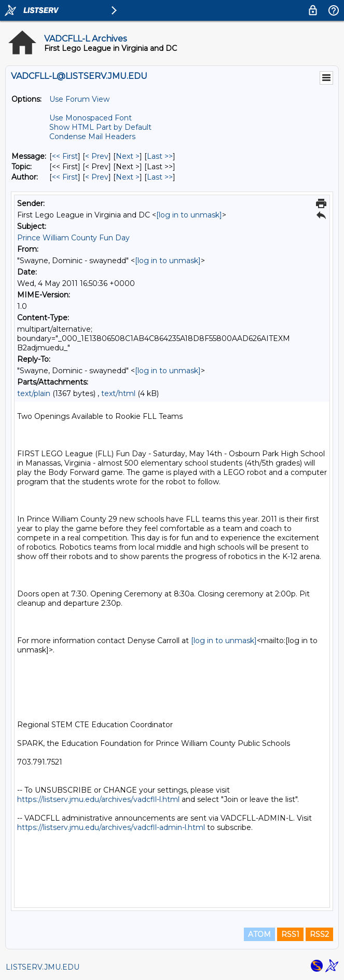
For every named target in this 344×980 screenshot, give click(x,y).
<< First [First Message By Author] (65, 177)
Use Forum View (79, 99)
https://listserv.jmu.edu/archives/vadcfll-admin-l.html (111, 827)
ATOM (259, 934)
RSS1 (290, 934)
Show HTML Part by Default (100, 127)
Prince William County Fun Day (73, 238)
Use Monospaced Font (91, 118)
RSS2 (319, 934)
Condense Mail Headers (92, 137)
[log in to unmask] (189, 215)
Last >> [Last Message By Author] (160, 177)
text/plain (34, 393)
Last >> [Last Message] (160, 156)
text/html (118, 393)
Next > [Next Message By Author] (128, 177)
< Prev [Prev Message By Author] (97, 177)
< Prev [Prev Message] (97, 156)
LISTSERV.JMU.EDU (43, 967)
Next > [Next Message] (128, 156)
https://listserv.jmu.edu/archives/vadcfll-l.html (98, 799)
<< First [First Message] (65, 156)
